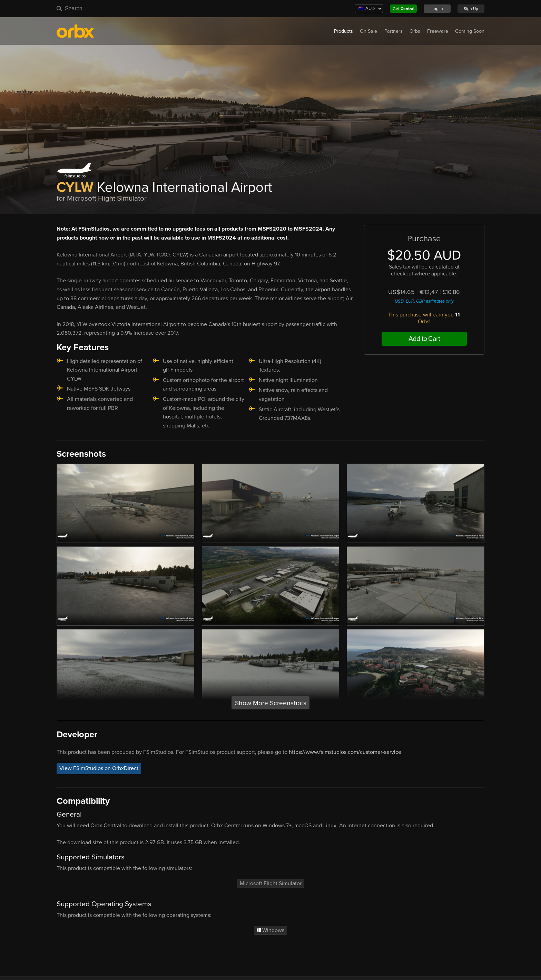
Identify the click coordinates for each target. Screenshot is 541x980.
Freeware (438, 31)
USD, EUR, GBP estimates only (424, 301)
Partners (394, 31)
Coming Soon (470, 31)
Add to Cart (424, 339)
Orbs (415, 31)
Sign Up (471, 9)
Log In (437, 9)
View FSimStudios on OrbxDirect (99, 768)
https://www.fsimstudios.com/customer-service (345, 752)
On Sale (368, 31)
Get (404, 9)
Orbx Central (106, 826)
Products (343, 31)
